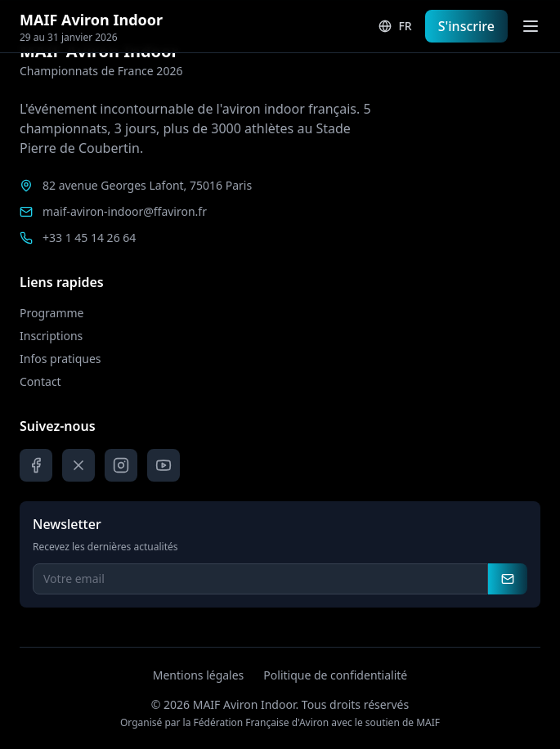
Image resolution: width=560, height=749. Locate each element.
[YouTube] (164, 465)
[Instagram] (121, 465)
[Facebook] (36, 465)
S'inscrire (466, 26)
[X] (78, 465)
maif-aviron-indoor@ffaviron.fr (125, 211)
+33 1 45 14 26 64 (89, 238)
